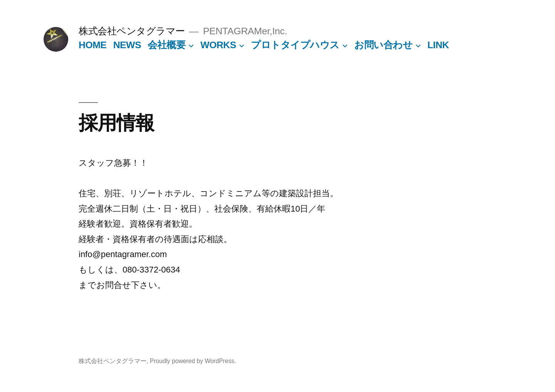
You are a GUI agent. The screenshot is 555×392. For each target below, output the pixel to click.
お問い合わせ (383, 45)
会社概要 (166, 45)
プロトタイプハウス (295, 45)
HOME (92, 45)
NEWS (127, 45)
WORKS (218, 45)
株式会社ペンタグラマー (132, 31)
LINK (438, 45)
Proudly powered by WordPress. (193, 361)
